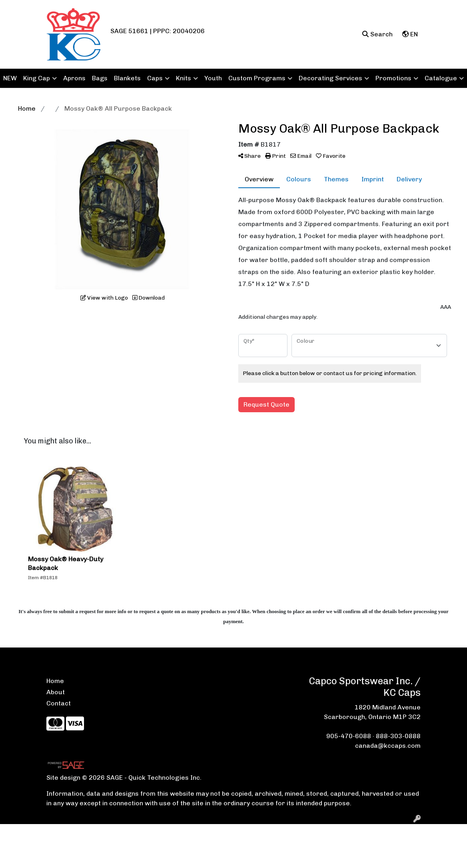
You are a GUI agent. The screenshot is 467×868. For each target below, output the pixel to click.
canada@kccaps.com (388, 746)
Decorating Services (330, 78)
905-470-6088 (349, 736)
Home (55, 681)
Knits (184, 78)
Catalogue (441, 78)
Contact (59, 703)
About (56, 692)
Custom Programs (257, 78)
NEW (10, 78)
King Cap (37, 78)
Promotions (393, 78)
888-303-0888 (398, 736)
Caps (155, 78)
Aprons (74, 78)
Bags (100, 78)
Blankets (127, 78)
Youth (213, 78)
